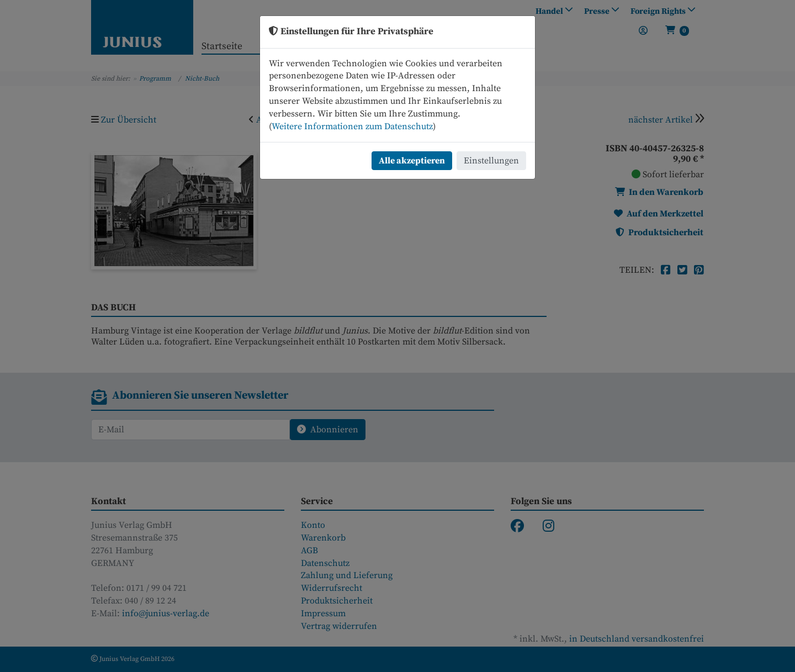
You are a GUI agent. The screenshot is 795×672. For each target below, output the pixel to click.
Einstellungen (491, 161)
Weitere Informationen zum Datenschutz (352, 126)
